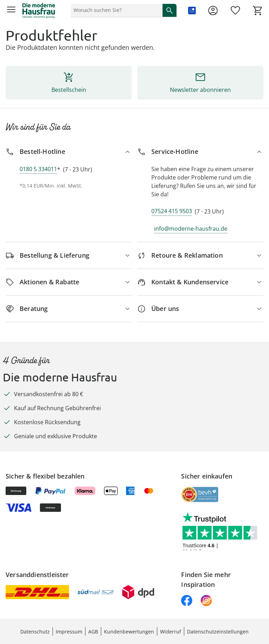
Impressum (69, 632)
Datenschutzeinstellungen (218, 632)
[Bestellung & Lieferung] (69, 255)
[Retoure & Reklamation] (200, 255)
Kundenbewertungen (129, 632)
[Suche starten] (170, 10)
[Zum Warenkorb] (258, 11)
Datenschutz (35, 632)
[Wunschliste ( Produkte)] (235, 11)
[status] (115, 10)
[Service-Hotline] (200, 152)
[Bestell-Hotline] (69, 152)
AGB (93, 632)
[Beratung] (69, 309)
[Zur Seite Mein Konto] (213, 11)
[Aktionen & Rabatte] (69, 282)
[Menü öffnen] (11, 11)
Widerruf (171, 632)
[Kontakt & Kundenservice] (200, 282)
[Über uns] (200, 309)
